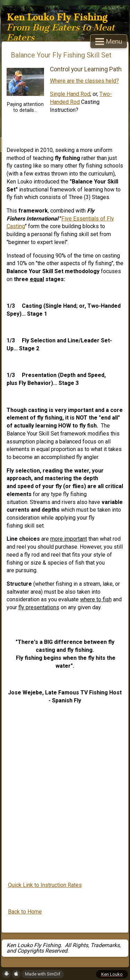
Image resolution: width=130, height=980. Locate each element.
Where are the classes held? (84, 81)
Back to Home (25, 912)
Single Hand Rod (70, 94)
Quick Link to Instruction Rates (45, 885)
